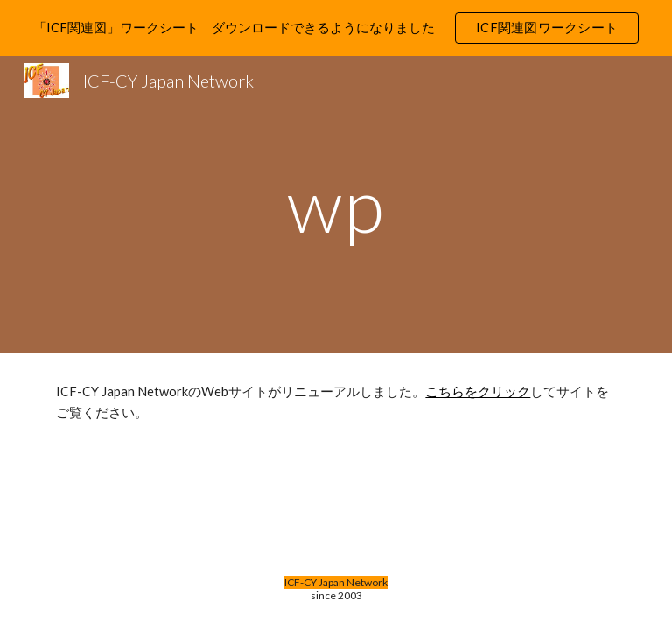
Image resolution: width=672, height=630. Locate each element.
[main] (336, 204)
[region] (336, 28)
